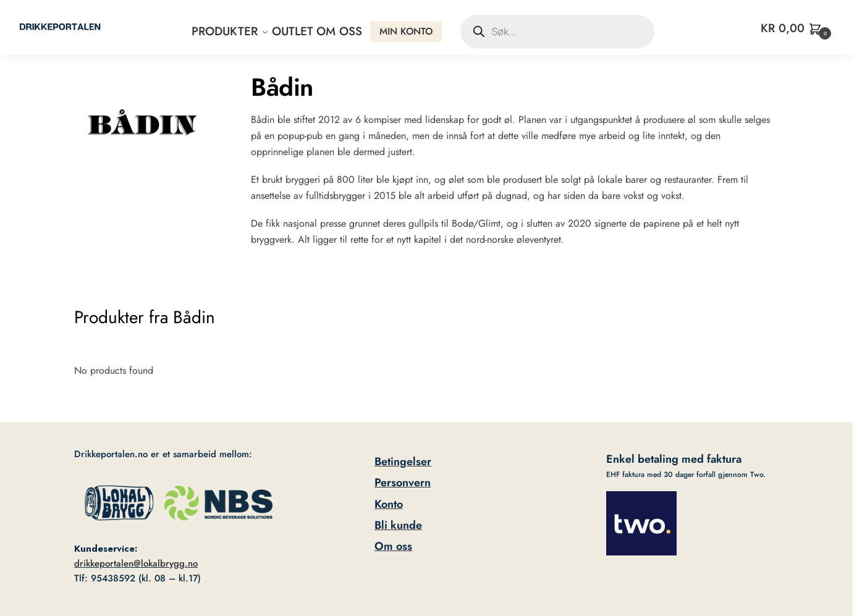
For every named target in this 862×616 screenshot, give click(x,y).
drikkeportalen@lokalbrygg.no (136, 563)
